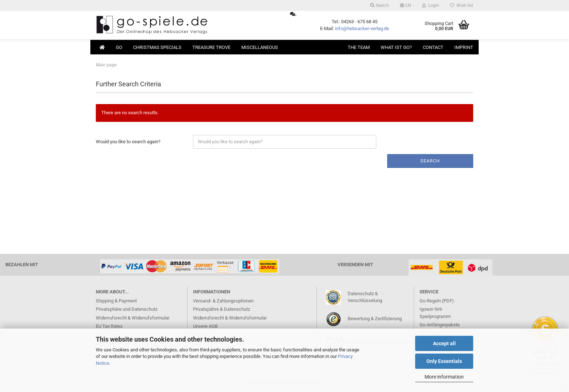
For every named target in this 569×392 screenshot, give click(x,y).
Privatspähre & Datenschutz (222, 309)
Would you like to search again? (128, 142)
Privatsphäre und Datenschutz (127, 309)
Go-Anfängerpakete (440, 325)
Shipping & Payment (116, 301)
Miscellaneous (260, 47)
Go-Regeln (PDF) (437, 301)
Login (431, 5)
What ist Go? (396, 47)
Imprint (464, 47)
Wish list (462, 5)
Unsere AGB (205, 326)
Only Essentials (444, 361)
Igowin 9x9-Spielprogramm (435, 313)
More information (444, 377)
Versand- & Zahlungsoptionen (223, 301)
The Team (359, 47)
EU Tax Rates (109, 326)
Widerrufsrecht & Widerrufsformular (133, 318)
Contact (433, 47)
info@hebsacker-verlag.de (362, 28)
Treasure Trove (211, 47)
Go (119, 47)
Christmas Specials (157, 47)
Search (380, 5)
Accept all (444, 343)
